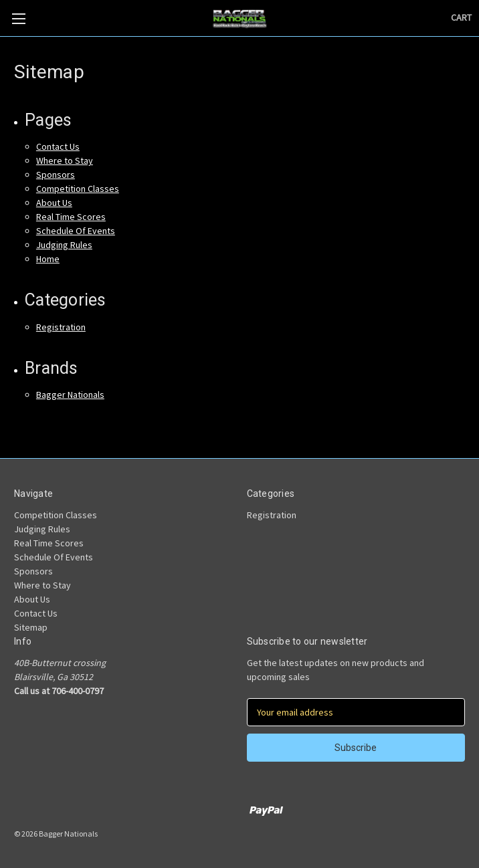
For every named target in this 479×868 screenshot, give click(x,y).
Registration (61, 327)
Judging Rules (64, 245)
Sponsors (56, 175)
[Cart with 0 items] (461, 18)
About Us (54, 203)
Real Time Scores (71, 217)
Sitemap (31, 627)
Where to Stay (65, 160)
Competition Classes (78, 189)
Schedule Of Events (76, 231)
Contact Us (58, 146)
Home (48, 259)
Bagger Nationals (70, 395)
